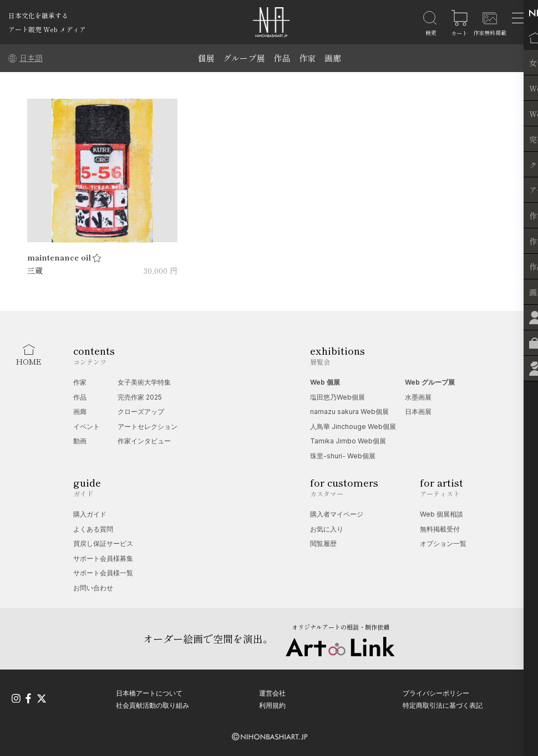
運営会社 (272, 693)
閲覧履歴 (323, 543)
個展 (206, 58)
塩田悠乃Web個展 (337, 397)
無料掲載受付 (440, 529)
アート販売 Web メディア (47, 29)
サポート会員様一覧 (103, 573)
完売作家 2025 (140, 397)
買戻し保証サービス (103, 543)
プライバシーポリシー (436, 693)
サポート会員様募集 (103, 558)
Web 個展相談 (441, 514)
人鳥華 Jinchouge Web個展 (353, 426)
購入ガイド (90, 514)
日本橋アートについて (149, 693)
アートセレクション (148, 426)
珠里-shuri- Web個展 (343, 456)
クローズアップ (141, 412)
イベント (87, 426)
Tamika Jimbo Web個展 (348, 441)
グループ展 (244, 58)
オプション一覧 (443, 543)
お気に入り (327, 529)
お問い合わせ (93, 588)
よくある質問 (93, 529)
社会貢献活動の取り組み (153, 705)
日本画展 (418, 412)
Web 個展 (325, 382)
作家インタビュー (144, 441)
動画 (80, 441)
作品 (282, 58)
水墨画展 (418, 397)
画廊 (333, 58)
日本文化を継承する (38, 15)
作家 (307, 58)
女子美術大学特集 (144, 382)
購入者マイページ (337, 514)
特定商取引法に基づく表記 (443, 705)
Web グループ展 (430, 382)
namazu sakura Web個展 (349, 412)
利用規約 (272, 705)
